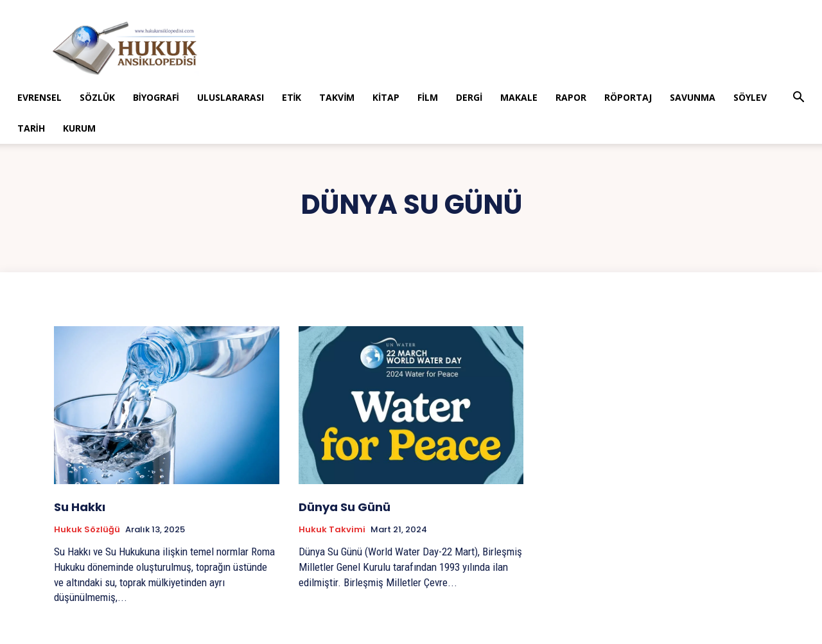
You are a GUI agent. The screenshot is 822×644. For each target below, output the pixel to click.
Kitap (386, 97)
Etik (292, 97)
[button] (798, 99)
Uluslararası (231, 97)
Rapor (571, 97)
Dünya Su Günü (345, 507)
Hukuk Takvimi (332, 530)
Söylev (750, 97)
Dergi (469, 97)
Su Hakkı (80, 507)
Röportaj (628, 97)
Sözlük (97, 97)
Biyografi (156, 97)
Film (428, 97)
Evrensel (39, 97)
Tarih (31, 128)
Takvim (337, 97)
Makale (519, 97)
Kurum (79, 128)
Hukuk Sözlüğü (87, 530)
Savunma (693, 97)
